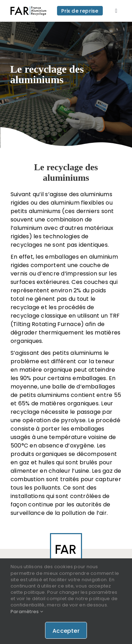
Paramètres (27, 612)
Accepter (66, 631)
